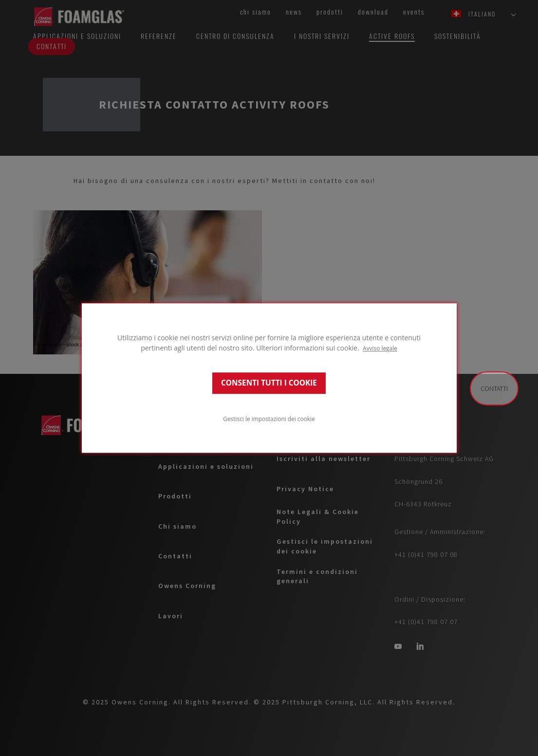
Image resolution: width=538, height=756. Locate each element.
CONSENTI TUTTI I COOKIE (269, 383)
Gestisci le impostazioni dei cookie (269, 419)
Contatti (494, 388)
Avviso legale (380, 348)
